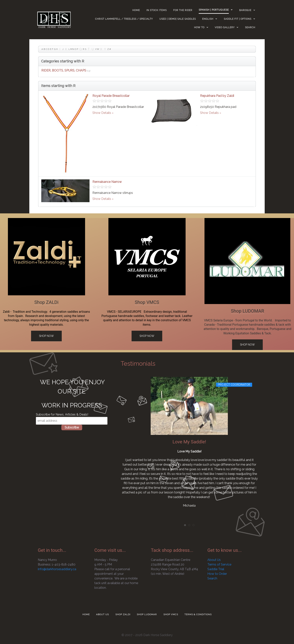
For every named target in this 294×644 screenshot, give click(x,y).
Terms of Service (219, 564)
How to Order (217, 574)
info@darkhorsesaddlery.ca (57, 569)
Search (212, 578)
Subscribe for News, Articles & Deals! (62, 414)
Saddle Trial (216, 569)
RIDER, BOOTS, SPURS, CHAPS (64, 70)
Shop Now (46, 336)
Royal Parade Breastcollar (111, 96)
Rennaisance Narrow (107, 182)
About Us (214, 560)
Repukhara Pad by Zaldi (217, 96)
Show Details (102, 113)
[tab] (185, 525)
